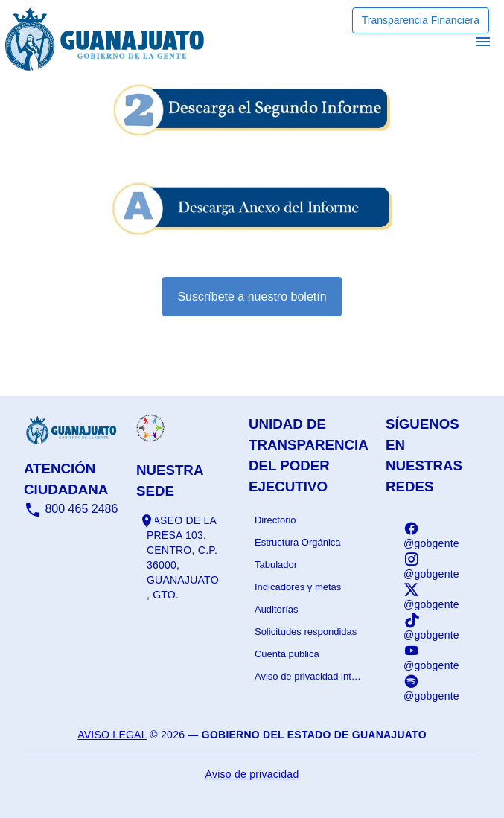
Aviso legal (112, 735)
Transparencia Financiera (421, 20)
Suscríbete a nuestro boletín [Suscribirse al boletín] (252, 297)
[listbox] (308, 598)
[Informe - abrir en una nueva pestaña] (252, 131)
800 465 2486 (71, 509)
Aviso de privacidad (252, 774)
